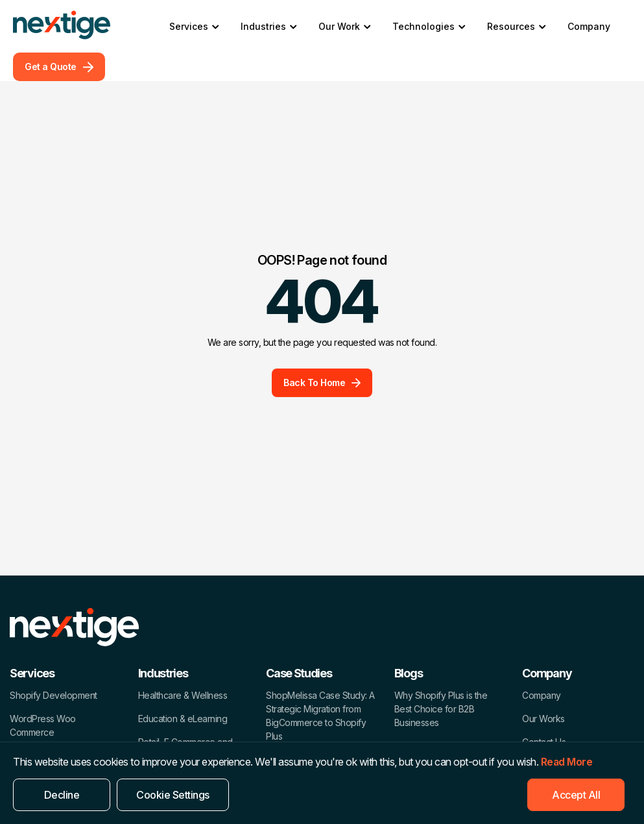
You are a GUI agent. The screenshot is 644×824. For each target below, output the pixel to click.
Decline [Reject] (62, 795)
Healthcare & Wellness (183, 695)
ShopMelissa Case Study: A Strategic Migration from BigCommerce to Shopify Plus (320, 716)
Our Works (543, 719)
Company (589, 26)
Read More (567, 762)
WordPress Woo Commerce (43, 725)
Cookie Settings (173, 795)
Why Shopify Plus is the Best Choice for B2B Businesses (441, 709)
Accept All (576, 795)
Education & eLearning (183, 719)
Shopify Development (54, 695)
